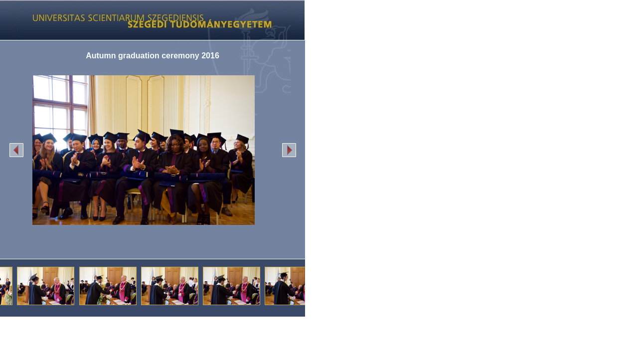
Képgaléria (149, 20)
